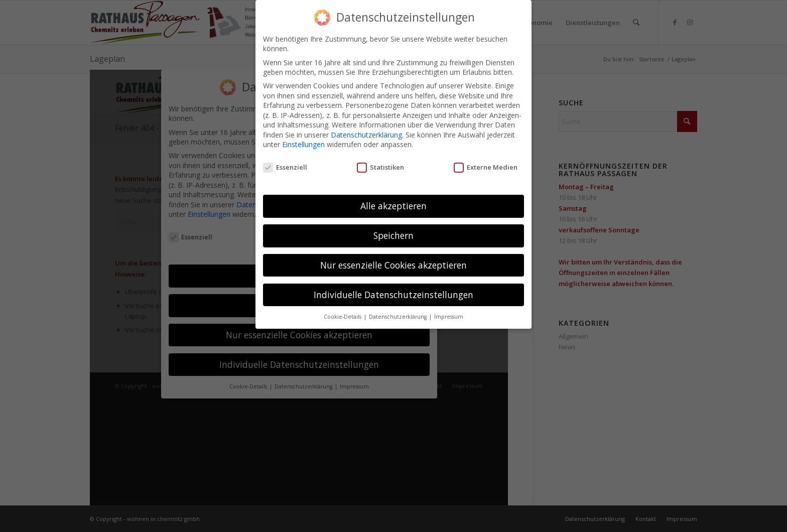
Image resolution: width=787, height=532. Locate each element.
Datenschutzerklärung (366, 135)
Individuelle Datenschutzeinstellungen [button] (393, 295)
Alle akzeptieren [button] (393, 206)
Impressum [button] (449, 317)
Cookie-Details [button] (343, 317)
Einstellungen (303, 144)
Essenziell (285, 167)
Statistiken (380, 167)
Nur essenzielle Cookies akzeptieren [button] (393, 265)
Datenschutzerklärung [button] (399, 317)
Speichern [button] (393, 235)
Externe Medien (486, 167)
